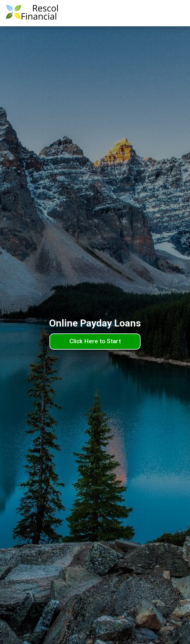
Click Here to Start (95, 341)
